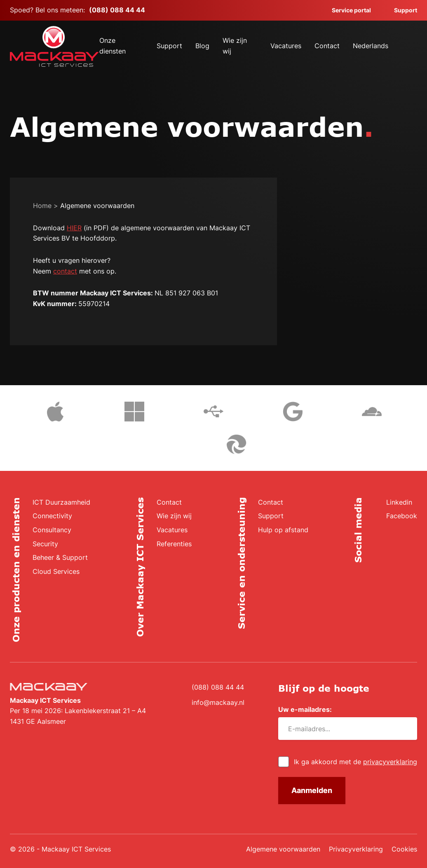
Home (42, 206)
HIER (74, 228)
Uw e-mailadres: (308, 710)
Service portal (346, 10)
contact (65, 271)
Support (401, 10)
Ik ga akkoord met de (355, 762)
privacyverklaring (390, 762)
